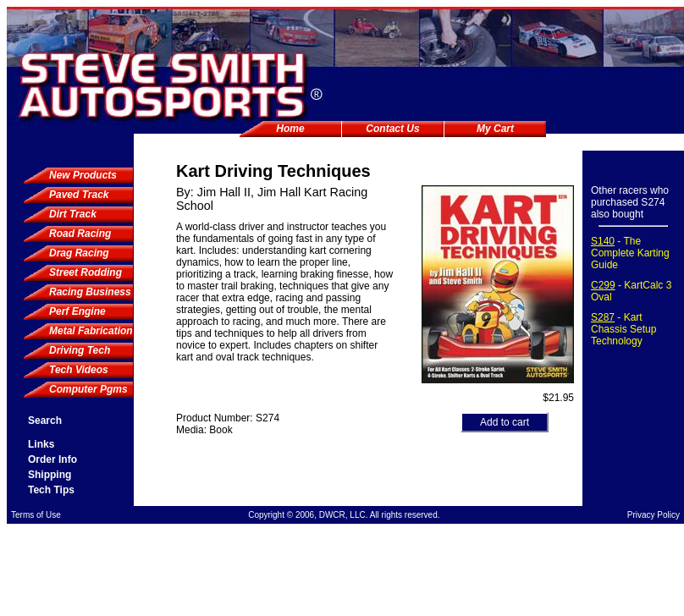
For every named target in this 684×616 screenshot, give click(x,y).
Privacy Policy (654, 515)
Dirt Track (73, 214)
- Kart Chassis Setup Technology (623, 329)
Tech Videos (79, 370)
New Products (83, 175)
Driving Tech (80, 350)
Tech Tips (51, 490)
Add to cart (505, 422)
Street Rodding (85, 272)
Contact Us (392, 129)
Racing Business (90, 292)
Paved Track (79, 195)
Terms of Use (36, 515)
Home (290, 129)
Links (41, 444)
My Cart (495, 129)
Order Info (52, 459)
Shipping (50, 475)
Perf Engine (77, 311)
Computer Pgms (88, 389)
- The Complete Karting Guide (630, 253)
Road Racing (80, 234)
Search (45, 421)
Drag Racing (79, 253)
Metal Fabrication (91, 331)
